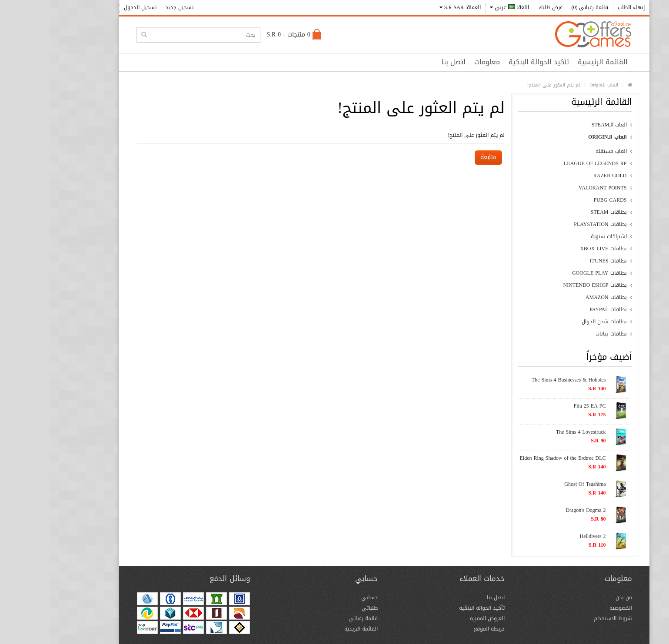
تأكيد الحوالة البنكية (489, 62)
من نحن (574, 598)
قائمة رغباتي (314, 618)
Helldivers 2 (543, 536)
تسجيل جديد (130, 7)
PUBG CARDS (560, 200)
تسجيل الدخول (91, 7)
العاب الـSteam (560, 125)
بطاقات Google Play (550, 273)
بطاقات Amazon (557, 297)
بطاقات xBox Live (554, 249)
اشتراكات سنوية (559, 236)
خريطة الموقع (440, 629)
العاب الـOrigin (554, 85)
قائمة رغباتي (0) (541, 7)
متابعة (439, 157)
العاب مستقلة (562, 151)
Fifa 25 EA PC (540, 406)
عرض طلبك (501, 7)
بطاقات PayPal (558, 309)
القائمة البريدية (311, 629)
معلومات (438, 62)
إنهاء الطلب (582, 7)
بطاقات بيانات (562, 334)
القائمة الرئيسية (553, 62)
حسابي (320, 598)
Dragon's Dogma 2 (536, 510)
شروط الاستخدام (563, 618)
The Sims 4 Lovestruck (531, 432)
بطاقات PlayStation (551, 224)
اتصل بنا (404, 62)
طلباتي (320, 608)
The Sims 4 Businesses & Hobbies (519, 380)
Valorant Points (553, 188)
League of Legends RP (546, 163)
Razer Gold (561, 176)
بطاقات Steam (559, 212)
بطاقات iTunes (559, 261)
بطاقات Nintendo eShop (546, 285)
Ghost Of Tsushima (535, 484)
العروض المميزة (438, 618)
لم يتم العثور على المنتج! (504, 85)
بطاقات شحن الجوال (555, 322)
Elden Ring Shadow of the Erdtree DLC (513, 458)
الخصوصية (571, 608)
